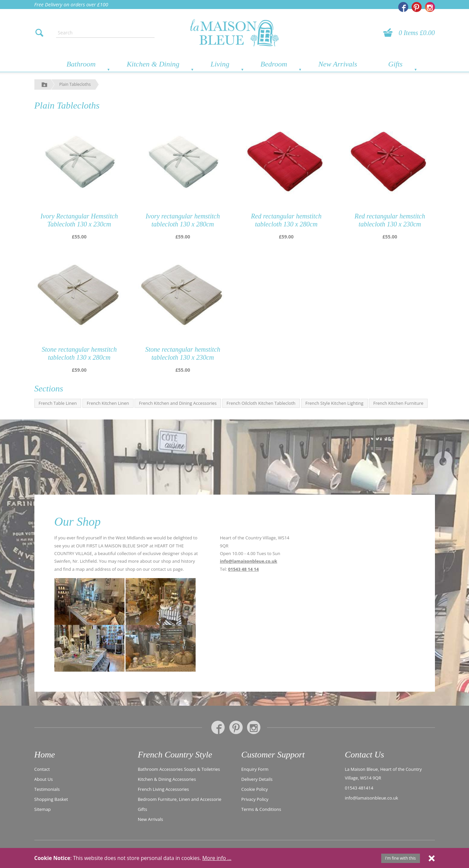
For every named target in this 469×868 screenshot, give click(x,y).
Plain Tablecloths (75, 84)
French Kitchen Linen (108, 403)
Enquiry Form (255, 769)
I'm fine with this (401, 858)
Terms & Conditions (261, 809)
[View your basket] (390, 33)
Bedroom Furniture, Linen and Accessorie (180, 799)
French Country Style (175, 755)
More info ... (217, 858)
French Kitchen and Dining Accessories (178, 403)
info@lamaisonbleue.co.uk (249, 561)
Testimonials (47, 789)
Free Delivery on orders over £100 (71, 4)
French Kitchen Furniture (398, 403)
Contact (42, 769)
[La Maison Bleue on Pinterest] (417, 7)
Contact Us (365, 755)
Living (220, 64)
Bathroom (81, 64)
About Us (44, 779)
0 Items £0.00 (417, 33)
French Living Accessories (163, 789)
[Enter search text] (105, 33)
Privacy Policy (255, 799)
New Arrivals (337, 64)
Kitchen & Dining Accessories (167, 779)
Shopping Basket (51, 799)
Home (45, 755)
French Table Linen (58, 403)
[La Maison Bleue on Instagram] (430, 7)
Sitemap (43, 809)
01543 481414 (359, 788)
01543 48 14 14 (243, 569)
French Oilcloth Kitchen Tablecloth (261, 403)
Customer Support (273, 755)
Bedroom (274, 64)
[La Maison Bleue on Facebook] (403, 7)
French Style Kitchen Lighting (334, 403)
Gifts (395, 64)
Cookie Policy (255, 789)
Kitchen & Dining (153, 64)
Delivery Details (257, 779)
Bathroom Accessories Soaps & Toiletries (179, 769)
